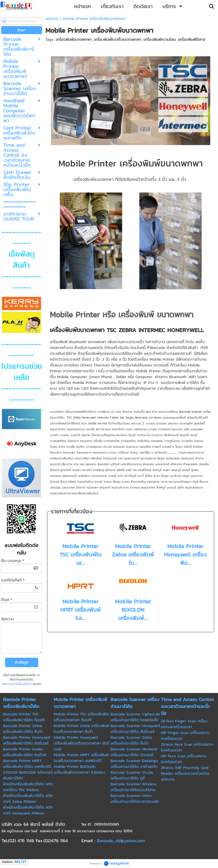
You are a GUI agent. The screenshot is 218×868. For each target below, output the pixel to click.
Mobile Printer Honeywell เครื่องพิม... (185, 555)
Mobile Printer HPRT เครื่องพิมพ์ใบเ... (80, 610)
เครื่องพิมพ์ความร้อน (160, 40)
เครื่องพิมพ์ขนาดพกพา (74, 40)
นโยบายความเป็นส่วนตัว (17, 684)
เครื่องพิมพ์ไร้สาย (192, 40)
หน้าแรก (52, 19)
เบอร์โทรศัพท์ (13, 580)
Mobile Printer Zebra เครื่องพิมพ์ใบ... (133, 555)
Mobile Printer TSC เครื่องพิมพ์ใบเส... (80, 555)
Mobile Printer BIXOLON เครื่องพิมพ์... (133, 610)
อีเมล (7, 600)
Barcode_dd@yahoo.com (121, 841)
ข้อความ (7, 619)
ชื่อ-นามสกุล (12, 561)
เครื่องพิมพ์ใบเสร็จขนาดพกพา (118, 40)
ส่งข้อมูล (21, 662)
